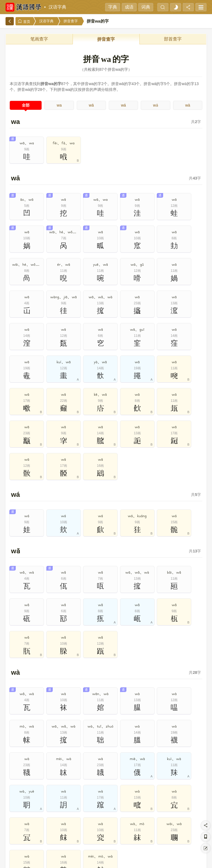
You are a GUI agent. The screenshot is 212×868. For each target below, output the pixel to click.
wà (188, 105)
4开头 (96, 777)
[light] (176, 7)
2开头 (57, 777)
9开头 (195, 777)
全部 (26, 105)
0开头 (17, 777)
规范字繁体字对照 (82, 695)
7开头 (156, 777)
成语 (129, 7)
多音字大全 (179, 657)
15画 (96, 820)
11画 (17, 820)
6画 (116, 807)
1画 (17, 807)
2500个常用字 (179, 670)
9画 (175, 807)
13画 (57, 820)
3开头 (76, 777)
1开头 (37, 777)
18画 (156, 820)
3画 (57, 807)
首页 (24, 21)
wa (59, 105)
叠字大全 (33, 670)
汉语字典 (57, 7)
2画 (37, 807)
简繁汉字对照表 (179, 682)
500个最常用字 (130, 670)
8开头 (175, 777)
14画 (76, 820)
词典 (146, 7)
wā (91, 105)
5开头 (116, 777)
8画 (156, 807)
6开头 (136, 777)
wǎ (155, 105)
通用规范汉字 (131, 682)
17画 (136, 820)
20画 (195, 820)
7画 (136, 807)
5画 (96, 807)
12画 (37, 820)
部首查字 (173, 39)
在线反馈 (121, 860)
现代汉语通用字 (82, 682)
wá (123, 105)
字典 (113, 7)
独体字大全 (82, 670)
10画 (195, 807)
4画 (76, 807)
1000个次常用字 (33, 682)
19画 (175, 820)
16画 (116, 820)
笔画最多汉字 (33, 695)
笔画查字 (39, 39)
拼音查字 (71, 21)
